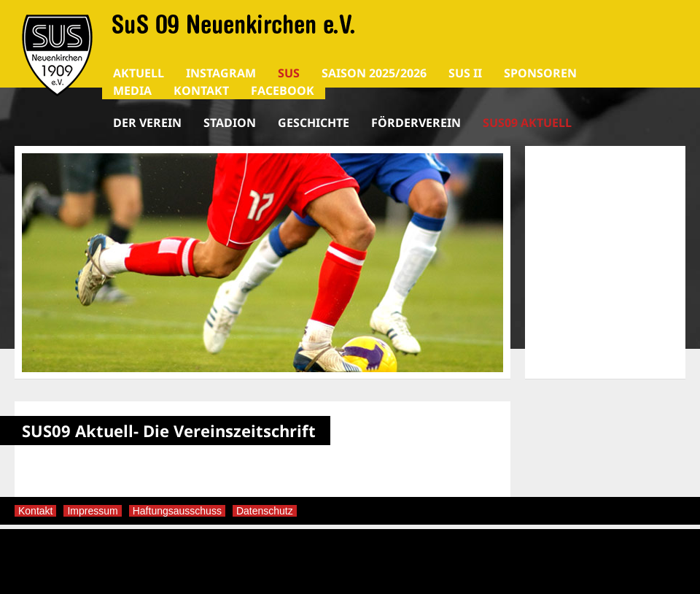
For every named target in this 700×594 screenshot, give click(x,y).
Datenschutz (265, 511)
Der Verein (147, 123)
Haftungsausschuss (177, 511)
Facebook (283, 90)
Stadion (230, 123)
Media (132, 90)
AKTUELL (139, 73)
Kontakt (201, 90)
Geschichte (314, 123)
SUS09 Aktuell (527, 123)
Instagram (221, 73)
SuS (289, 73)
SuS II (465, 73)
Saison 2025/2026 (374, 73)
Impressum (92, 511)
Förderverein (416, 123)
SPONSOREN (540, 73)
